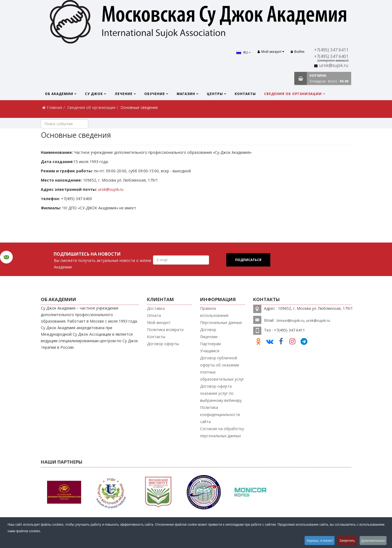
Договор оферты (163, 344)
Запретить (345, 541)
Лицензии (209, 337)
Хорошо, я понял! (316, 541)
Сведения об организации (293, 94)
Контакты (245, 94)
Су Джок (94, 94)
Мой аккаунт (159, 322)
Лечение (124, 94)
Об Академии (59, 94)
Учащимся (210, 351)
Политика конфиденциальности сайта (220, 414)
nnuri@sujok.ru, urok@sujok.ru (305, 320)
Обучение (155, 94)
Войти (298, 52)
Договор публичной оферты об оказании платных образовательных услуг (222, 368)
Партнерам (210, 344)
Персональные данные (221, 322)
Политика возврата (165, 330)
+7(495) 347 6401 (331, 56)
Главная (54, 107)
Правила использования (214, 312)
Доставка (156, 308)
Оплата (154, 315)
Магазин (186, 94)
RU (242, 52)
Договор (208, 330)
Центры (215, 94)
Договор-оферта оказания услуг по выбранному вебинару (221, 393)
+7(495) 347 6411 (331, 50)
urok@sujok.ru (334, 65)
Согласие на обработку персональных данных (222, 432)
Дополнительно (373, 541)
